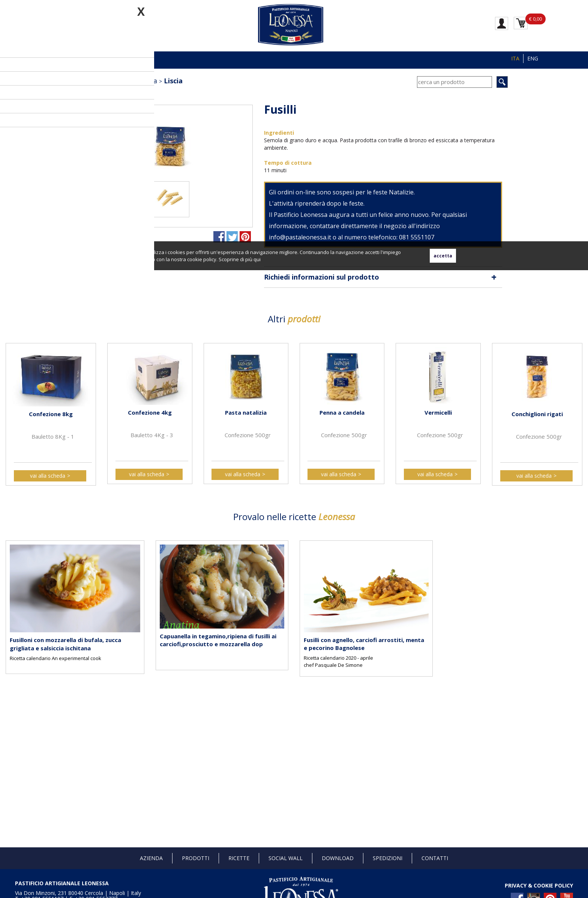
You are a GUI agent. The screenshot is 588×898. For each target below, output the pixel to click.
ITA (515, 58)
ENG (533, 58)
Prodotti (196, 858)
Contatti (435, 858)
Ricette (239, 858)
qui (257, 259)
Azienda (151, 858)
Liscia (173, 81)
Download (338, 858)
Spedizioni (388, 858)
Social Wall (286, 858)
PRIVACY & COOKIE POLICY (539, 885)
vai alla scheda (48, 476)
